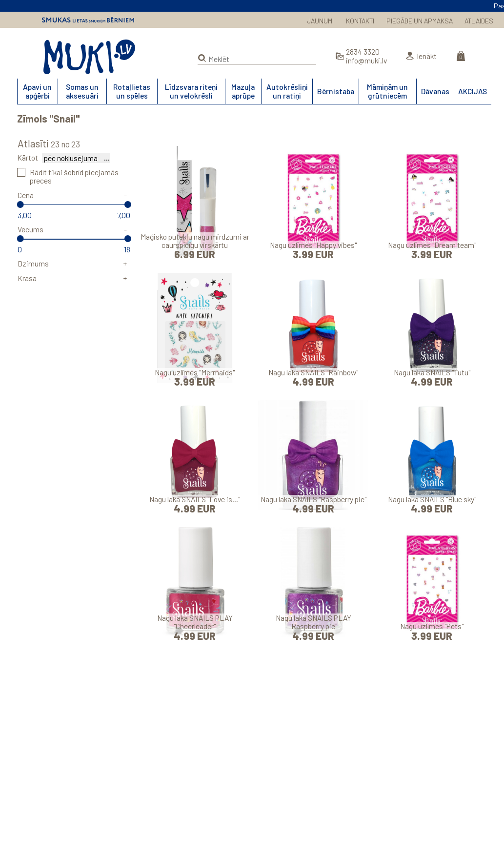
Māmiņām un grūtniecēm (387, 91)
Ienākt (427, 56)
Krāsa (27, 278)
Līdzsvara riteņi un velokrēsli (191, 91)
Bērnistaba (336, 91)
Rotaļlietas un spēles (132, 91)
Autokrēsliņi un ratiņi (287, 91)
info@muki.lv (366, 60)
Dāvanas (435, 91)
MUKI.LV (89, 57)
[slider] (20, 204)
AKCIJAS (473, 91)
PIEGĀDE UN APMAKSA (420, 21)
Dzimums (33, 263)
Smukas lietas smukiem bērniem (88, 20)
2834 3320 (363, 51)
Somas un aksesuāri (82, 91)
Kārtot (28, 157)
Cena (26, 195)
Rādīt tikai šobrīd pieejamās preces (74, 176)
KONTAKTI (360, 21)
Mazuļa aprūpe (243, 91)
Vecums (30, 229)
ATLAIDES (479, 21)
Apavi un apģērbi (37, 91)
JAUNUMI (321, 21)
